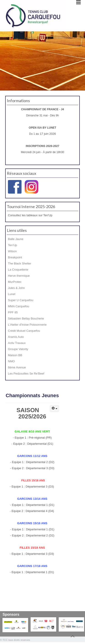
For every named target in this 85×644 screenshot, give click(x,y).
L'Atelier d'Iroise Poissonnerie (27, 325)
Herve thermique (19, 276)
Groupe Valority (18, 349)
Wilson (12, 251)
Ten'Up (12, 245)
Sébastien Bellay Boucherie (26, 318)
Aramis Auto (16, 337)
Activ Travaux (17, 343)
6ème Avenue (17, 367)
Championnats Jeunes (32, 395)
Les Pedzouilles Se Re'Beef (26, 374)
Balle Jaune (16, 239)
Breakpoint (15, 257)
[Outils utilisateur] (54, 409)
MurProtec (15, 282)
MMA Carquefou (19, 306)
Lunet (12, 294)
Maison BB (15, 355)
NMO (11, 361)
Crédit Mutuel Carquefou (24, 331)
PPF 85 (13, 312)
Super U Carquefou (21, 300)
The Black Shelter (20, 263)
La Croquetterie (18, 270)
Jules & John (16, 288)
